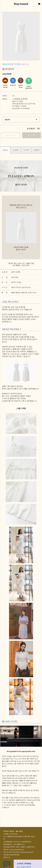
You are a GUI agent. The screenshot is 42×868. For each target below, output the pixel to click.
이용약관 (6, 855)
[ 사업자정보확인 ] (26, 842)
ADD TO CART (11, 135)
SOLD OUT (31, 135)
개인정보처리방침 (14, 855)
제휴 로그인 (7, 857)
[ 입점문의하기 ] (31, 847)
